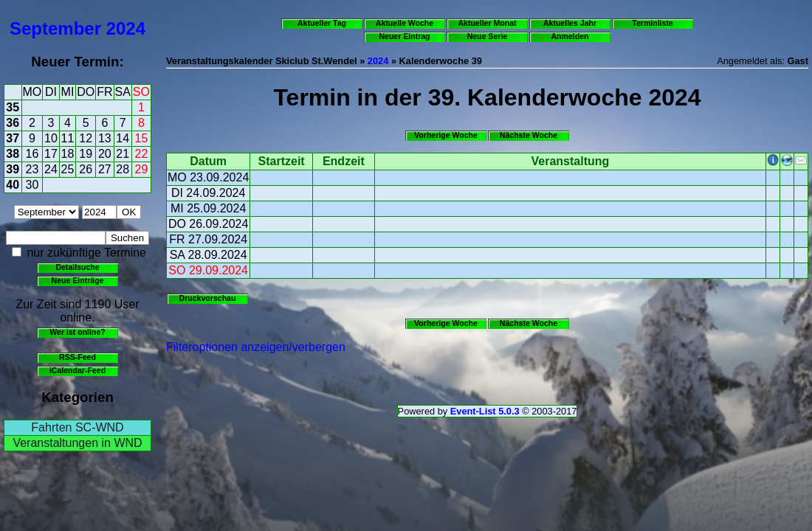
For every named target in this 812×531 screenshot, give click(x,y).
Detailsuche (77, 267)
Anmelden (570, 36)
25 (68, 169)
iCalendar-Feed (78, 370)
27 (105, 169)
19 (86, 154)
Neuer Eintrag (404, 36)
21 (123, 154)
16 (32, 154)
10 (51, 138)
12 (86, 138)
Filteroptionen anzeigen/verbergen (256, 347)
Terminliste (652, 23)
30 (32, 185)
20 (105, 154)
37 (13, 138)
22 (142, 154)
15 (142, 138)
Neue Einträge (78, 280)
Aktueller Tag (322, 23)
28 (123, 169)
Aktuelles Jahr (570, 23)
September (55, 28)
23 (32, 169)
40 (13, 185)
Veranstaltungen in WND (77, 443)
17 (51, 154)
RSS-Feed (78, 357)
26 (86, 169)
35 (13, 107)
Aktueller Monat (487, 23)
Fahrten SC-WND (77, 427)
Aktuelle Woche (405, 23)
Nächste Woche (529, 135)
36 (13, 123)
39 (13, 169)
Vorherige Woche (446, 135)
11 (68, 138)
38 (13, 154)
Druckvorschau (208, 298)
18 (68, 154)
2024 (126, 28)
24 (51, 169)
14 (123, 138)
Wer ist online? (77, 332)
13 (105, 138)
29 (142, 169)
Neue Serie (488, 36)
